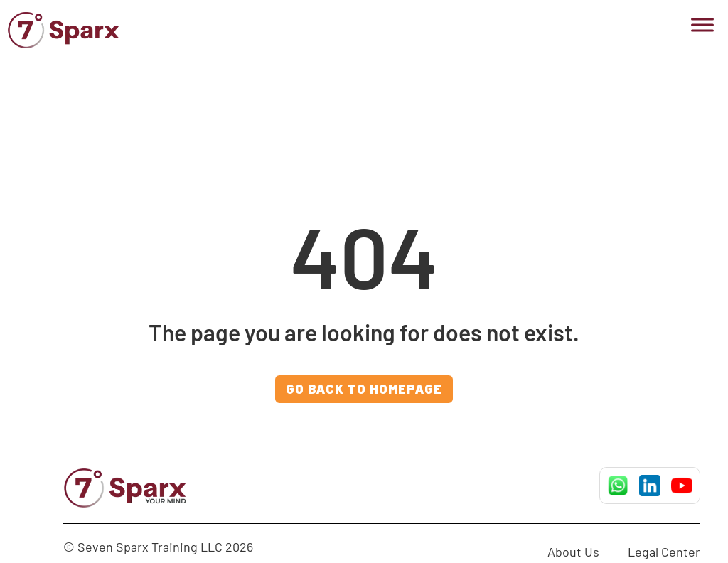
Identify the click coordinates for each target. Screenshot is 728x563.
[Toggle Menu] (702, 25)
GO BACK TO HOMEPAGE (364, 389)
